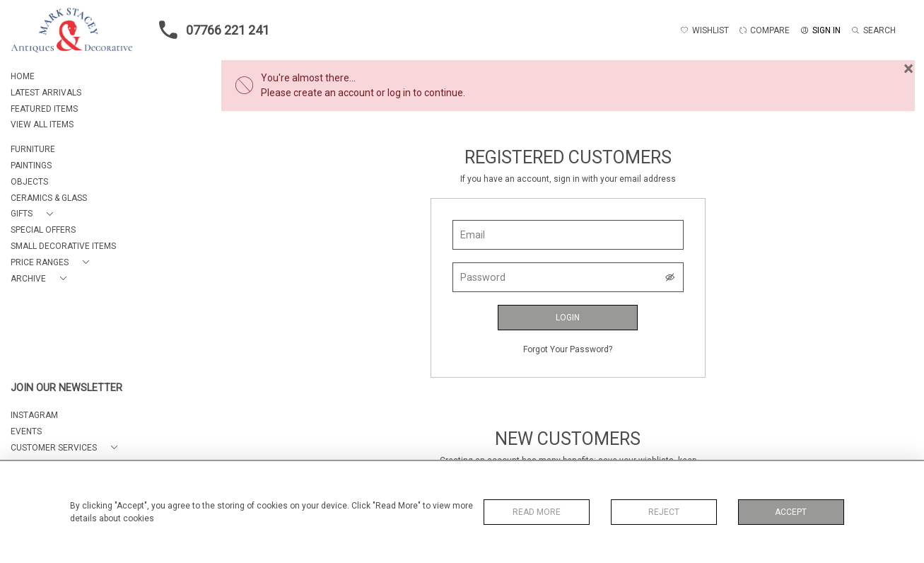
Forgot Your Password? (568, 349)
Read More (537, 512)
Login (568, 318)
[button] (35, 214)
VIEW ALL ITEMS (42, 124)
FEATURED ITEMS (44, 109)
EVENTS (26, 431)
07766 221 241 (210, 30)
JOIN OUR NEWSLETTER (66, 388)
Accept (791, 512)
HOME (23, 76)
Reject (664, 512)
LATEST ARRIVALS (46, 93)
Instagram (34, 415)
